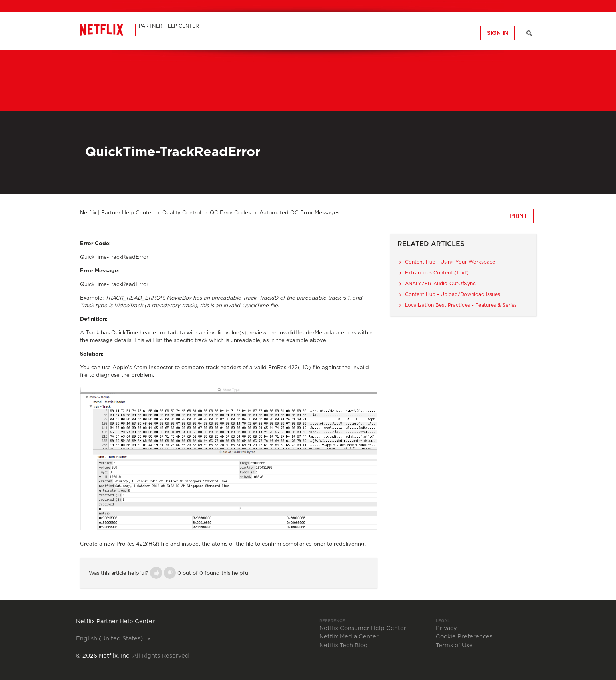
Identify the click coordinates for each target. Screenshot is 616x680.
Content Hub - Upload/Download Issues (452, 294)
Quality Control (182, 213)
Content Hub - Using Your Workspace (450, 262)
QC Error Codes (230, 213)
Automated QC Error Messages (299, 213)
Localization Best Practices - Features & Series (461, 305)
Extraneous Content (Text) (437, 273)
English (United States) (110, 639)
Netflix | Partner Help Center (117, 213)
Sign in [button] (498, 33)
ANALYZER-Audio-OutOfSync (440, 284)
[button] (156, 573)
